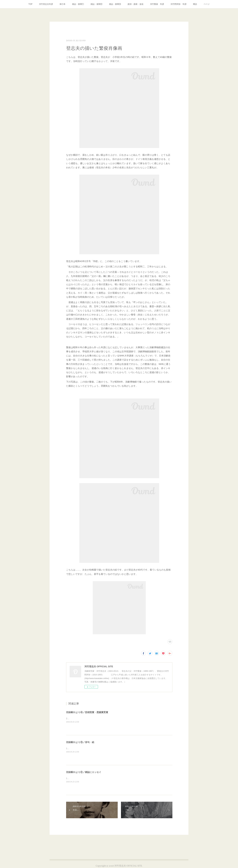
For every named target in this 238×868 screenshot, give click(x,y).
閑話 (195, 4)
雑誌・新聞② (97, 4)
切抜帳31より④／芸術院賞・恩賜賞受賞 (87, 712)
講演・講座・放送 (136, 4)
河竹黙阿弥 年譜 (178, 4)
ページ (207, 4)
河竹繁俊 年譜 (157, 4)
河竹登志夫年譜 (46, 4)
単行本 (62, 4)
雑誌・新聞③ (115, 4)
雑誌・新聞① (78, 4)
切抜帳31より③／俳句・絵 (80, 742)
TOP (30, 4)
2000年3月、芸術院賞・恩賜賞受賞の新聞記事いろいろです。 (94, 719)
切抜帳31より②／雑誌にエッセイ (84, 772)
